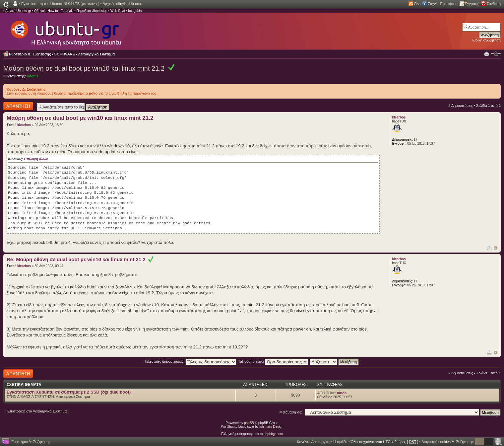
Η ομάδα (341, 442)
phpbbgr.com (273, 434)
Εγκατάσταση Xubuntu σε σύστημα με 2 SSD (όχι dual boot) (69, 392)
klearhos (24, 125)
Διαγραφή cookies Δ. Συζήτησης (447, 442)
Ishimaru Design (271, 427)
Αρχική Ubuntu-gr (18, 11)
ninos (342, 393)
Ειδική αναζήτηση (487, 40)
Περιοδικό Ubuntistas (92, 11)
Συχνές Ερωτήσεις (442, 4)
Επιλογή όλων (36, 159)
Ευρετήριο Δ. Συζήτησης (30, 54)
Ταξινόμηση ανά (273, 361)
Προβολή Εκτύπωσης (487, 53)
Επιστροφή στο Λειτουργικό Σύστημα (37, 411)
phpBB (249, 423)
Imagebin (135, 11)
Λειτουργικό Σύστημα (97, 54)
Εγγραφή (472, 4)
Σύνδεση (494, 4)
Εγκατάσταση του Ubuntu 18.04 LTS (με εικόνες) (60, 4)
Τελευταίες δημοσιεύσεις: (191, 361)
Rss (417, 4)
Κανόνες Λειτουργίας (313, 442)
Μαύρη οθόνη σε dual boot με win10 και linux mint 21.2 (84, 68)
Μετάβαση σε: (291, 412)
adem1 (33, 76)
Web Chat (118, 11)
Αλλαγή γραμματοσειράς (496, 54)
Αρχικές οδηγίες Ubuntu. (122, 4)
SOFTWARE (65, 54)
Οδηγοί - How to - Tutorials (54, 11)
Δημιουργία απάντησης (18, 106)
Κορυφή (496, 248)
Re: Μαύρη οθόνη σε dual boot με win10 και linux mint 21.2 (80, 259)
